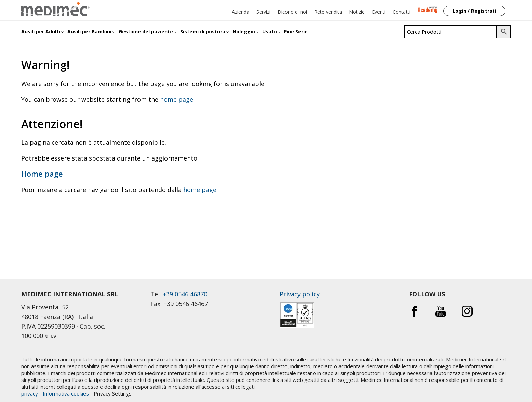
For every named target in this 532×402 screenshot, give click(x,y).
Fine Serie (296, 32)
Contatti (401, 12)
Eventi (379, 12)
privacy (30, 393)
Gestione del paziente (146, 32)
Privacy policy (300, 294)
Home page (42, 174)
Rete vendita (328, 12)
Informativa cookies (66, 393)
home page (177, 99)
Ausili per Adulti (41, 32)
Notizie (357, 12)
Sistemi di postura (203, 32)
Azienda (241, 12)
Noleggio (244, 32)
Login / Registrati (474, 11)
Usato (270, 32)
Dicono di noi (292, 12)
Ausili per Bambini (89, 32)
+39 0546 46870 (185, 294)
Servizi (263, 12)
